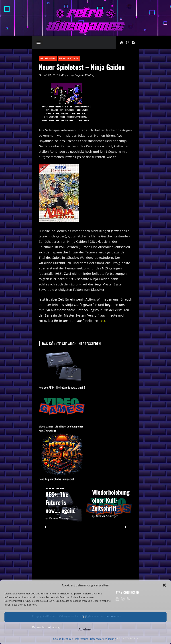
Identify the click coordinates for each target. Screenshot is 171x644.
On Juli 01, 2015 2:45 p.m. (54, 75)
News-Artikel (69, 58)
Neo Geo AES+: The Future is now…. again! (62, 387)
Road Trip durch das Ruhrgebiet (56, 479)
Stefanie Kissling (85, 75)
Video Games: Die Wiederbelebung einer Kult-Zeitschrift (111, 492)
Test (102, 321)
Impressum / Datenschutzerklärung (95, 639)
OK (85, 617)
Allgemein (48, 58)
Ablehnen (85, 629)
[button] (164, 585)
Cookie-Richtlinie (63, 639)
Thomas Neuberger (60, 518)
